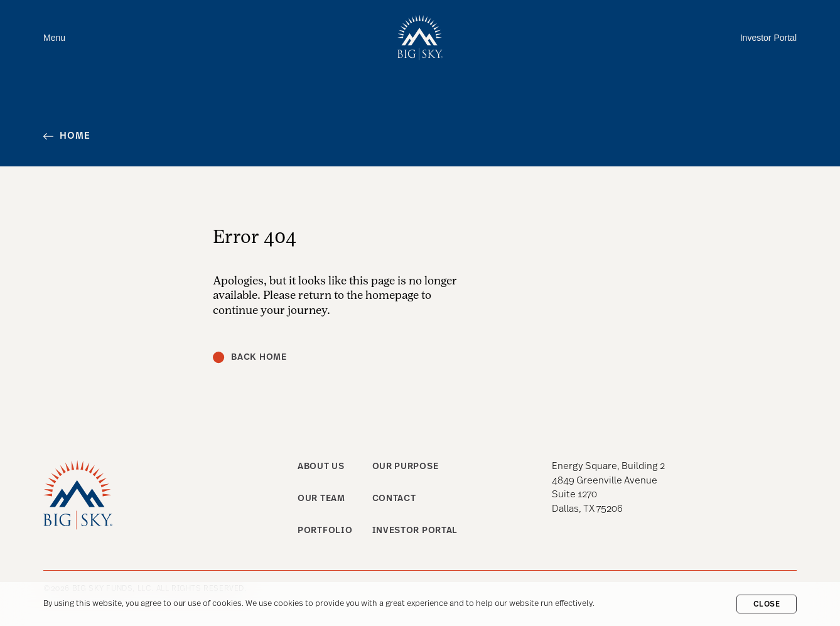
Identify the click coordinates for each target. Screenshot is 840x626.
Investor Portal (768, 38)
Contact (394, 499)
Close (767, 605)
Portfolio (325, 531)
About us (321, 467)
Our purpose (406, 467)
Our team (321, 499)
